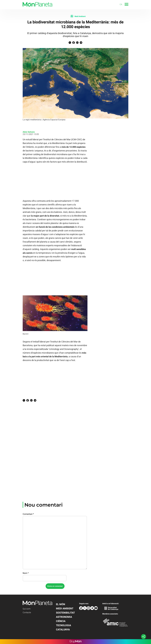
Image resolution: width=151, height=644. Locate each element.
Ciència (61, 621)
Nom (26, 573)
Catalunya (63, 630)
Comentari (28, 514)
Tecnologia (63, 625)
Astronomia (64, 617)
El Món (61, 604)
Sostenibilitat (65, 613)
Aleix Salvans (29, 132)
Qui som (27, 609)
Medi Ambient (80, 16)
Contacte (27, 612)
